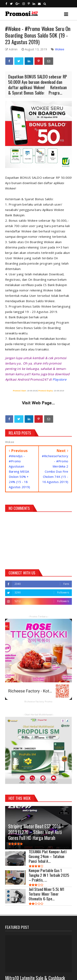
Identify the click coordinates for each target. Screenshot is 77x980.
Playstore (59, 379)
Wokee (60, 49)
